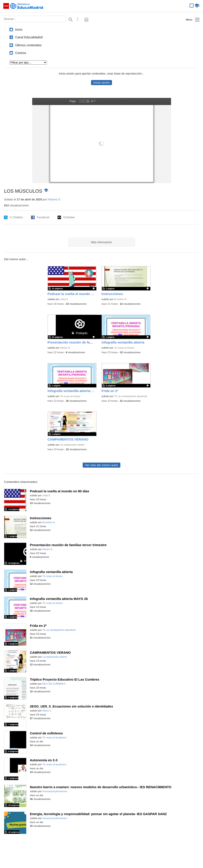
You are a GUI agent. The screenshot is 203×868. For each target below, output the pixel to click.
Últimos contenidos (28, 45)
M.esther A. (121, 299)
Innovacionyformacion (55, 791)
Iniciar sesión (101, 83)
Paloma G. (54, 199)
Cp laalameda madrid (72, 445)
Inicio (19, 30)
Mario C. (47, 711)
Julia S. (64, 299)
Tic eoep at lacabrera (54, 737)
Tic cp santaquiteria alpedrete (131, 396)
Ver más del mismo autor (101, 465)
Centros (21, 53)
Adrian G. (65, 348)
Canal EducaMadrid (29, 37)
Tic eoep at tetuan (124, 348)
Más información (101, 242)
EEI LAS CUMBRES (54, 684)
